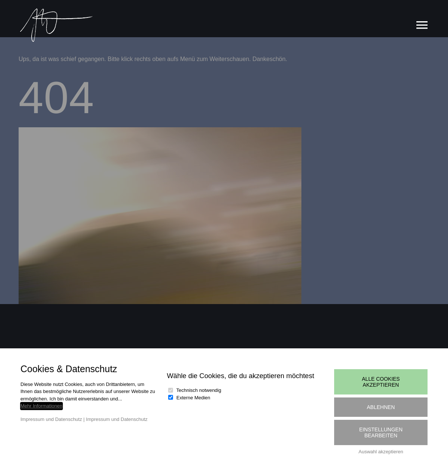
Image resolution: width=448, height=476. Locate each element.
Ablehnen (381, 407)
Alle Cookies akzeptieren (381, 382)
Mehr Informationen (41, 406)
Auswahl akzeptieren (381, 452)
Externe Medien (193, 398)
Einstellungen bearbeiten (381, 432)
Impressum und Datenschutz (51, 419)
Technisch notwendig (199, 390)
